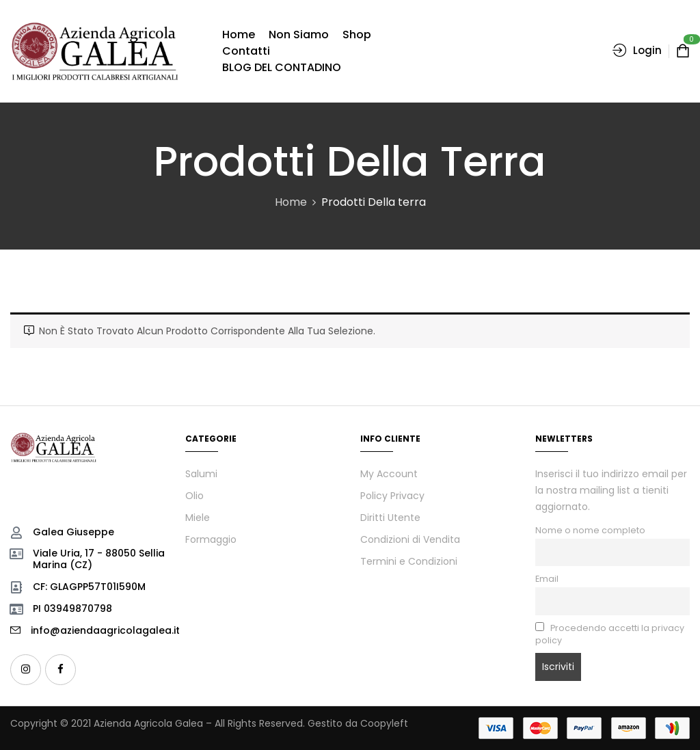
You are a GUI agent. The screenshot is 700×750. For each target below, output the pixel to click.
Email (547, 579)
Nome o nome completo (590, 530)
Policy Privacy (392, 496)
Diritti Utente (390, 518)
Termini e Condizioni (409, 561)
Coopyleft (384, 723)
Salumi (201, 474)
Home (291, 202)
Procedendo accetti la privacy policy (610, 634)
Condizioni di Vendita (410, 539)
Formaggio (211, 539)
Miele (198, 518)
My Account (389, 474)
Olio (194, 496)
